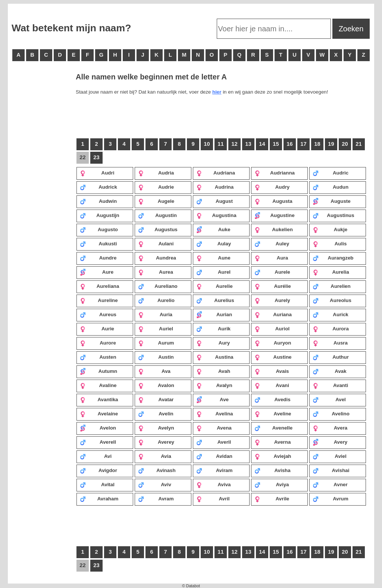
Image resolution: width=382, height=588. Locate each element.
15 (276, 144)
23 (96, 157)
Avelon (98, 428)
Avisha (273, 470)
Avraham (99, 499)
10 (207, 144)
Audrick (98, 187)
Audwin (98, 201)
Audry (272, 187)
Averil (214, 442)
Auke (213, 229)
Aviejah (273, 456)
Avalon (156, 385)
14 (262, 144)
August (215, 201)
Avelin (156, 414)
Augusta (273, 201)
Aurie (97, 328)
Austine (273, 357)
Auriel (156, 328)
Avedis (273, 399)
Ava (154, 371)
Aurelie (215, 286)
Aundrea (157, 258)
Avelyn (156, 428)
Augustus (158, 229)
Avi (96, 456)
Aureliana (99, 286)
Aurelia (331, 272)
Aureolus (332, 300)
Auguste (332, 201)
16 (289, 144)
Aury (213, 343)
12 (234, 144)
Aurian (214, 314)
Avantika (99, 399)
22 (82, 157)
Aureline (99, 300)
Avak (330, 371)
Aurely (272, 300)
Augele (156, 201)
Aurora (331, 328)
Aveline (273, 414)
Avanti (330, 385)
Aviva (214, 484)
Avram (156, 499)
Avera (330, 428)
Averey (156, 442)
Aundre (98, 258)
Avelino (331, 414)
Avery (330, 442)
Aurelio (156, 300)
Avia (155, 456)
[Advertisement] (41, 186)
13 (248, 144)
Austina (215, 357)
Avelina (215, 414)
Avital (97, 484)
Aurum (156, 343)
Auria (155, 314)
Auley (272, 243)
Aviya (272, 484)
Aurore (98, 343)
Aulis (330, 243)
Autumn (98, 371)
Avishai (331, 470)
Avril (213, 499)
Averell (98, 442)
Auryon (273, 343)
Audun (331, 187)
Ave (212, 399)
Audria (156, 173)
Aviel (330, 456)
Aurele (272, 272)
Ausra (330, 343)
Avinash (157, 470)
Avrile (272, 499)
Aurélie (273, 286)
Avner (330, 484)
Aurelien (332, 286)
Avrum (331, 499)
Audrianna (275, 173)
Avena (214, 428)
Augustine (275, 215)
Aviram (214, 470)
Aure (97, 272)
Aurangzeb (333, 258)
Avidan (214, 456)
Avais (272, 371)
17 (303, 144)
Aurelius (215, 300)
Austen (98, 357)
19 (331, 144)
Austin (156, 357)
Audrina (215, 187)
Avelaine (99, 414)
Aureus (98, 314)
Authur (331, 357)
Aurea (156, 272)
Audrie (156, 187)
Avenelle (273, 428)
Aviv (155, 484)
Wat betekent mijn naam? (71, 28)
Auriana (273, 314)
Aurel (213, 272)
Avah (213, 371)
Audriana (216, 173)
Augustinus (334, 215)
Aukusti (98, 243)
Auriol (272, 328)
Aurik (213, 328)
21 (358, 144)
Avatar (156, 399)
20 (345, 144)
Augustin (157, 215)
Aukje (330, 229)
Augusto (99, 229)
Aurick (331, 314)
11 (220, 144)
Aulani (156, 243)
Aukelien (274, 229)
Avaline (98, 385)
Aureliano (158, 286)
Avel (329, 399)
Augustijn (100, 215)
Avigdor (98, 470)
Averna (273, 442)
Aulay (214, 243)
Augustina (216, 215)
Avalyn (214, 385)
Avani (272, 385)
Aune (213, 258)
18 (317, 144)
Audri (97, 173)
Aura (271, 258)
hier (217, 92)
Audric (331, 173)
